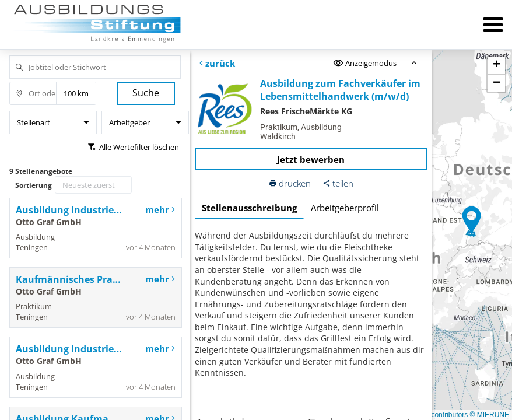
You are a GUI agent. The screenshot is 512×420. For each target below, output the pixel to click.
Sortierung (34, 185)
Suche (146, 93)
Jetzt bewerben (311, 159)
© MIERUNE (489, 415)
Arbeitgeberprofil (345, 208)
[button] (472, 220)
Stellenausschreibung (249, 208)
